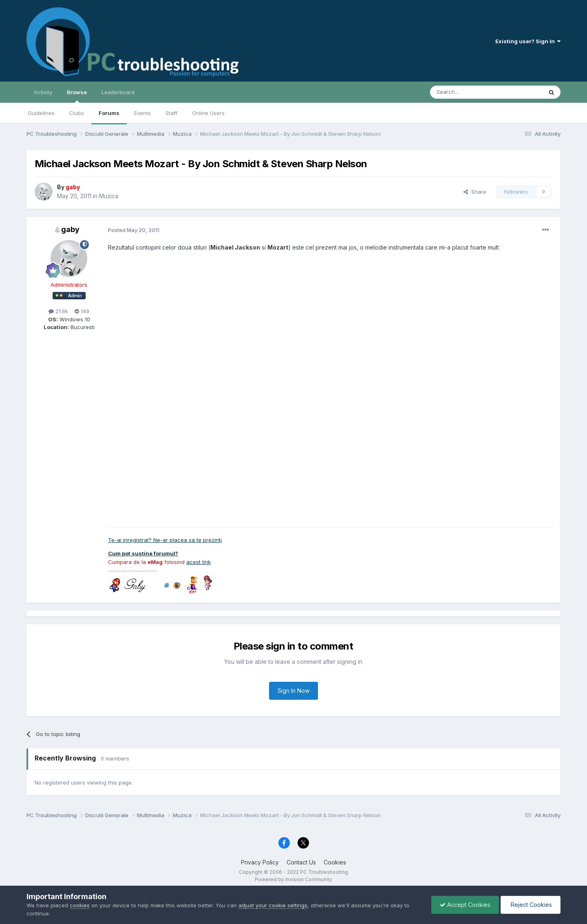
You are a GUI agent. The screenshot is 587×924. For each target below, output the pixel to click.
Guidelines (41, 113)
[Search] (466, 92)
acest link (199, 562)
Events (142, 113)
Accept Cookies (465, 905)
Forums (109, 113)
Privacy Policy (260, 862)
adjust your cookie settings (273, 905)
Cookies (335, 862)
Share (475, 192)
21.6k (58, 311)
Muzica (109, 196)
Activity (43, 92)
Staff (171, 113)
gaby (70, 229)
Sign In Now (293, 691)
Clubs (77, 113)
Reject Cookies (531, 905)
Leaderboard (118, 92)
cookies (80, 905)
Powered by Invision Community (293, 879)
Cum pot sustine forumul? (143, 553)
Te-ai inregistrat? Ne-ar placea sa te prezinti (165, 540)
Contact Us (301, 862)
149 (82, 311)
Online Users (208, 113)
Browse (77, 96)
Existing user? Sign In (528, 41)
